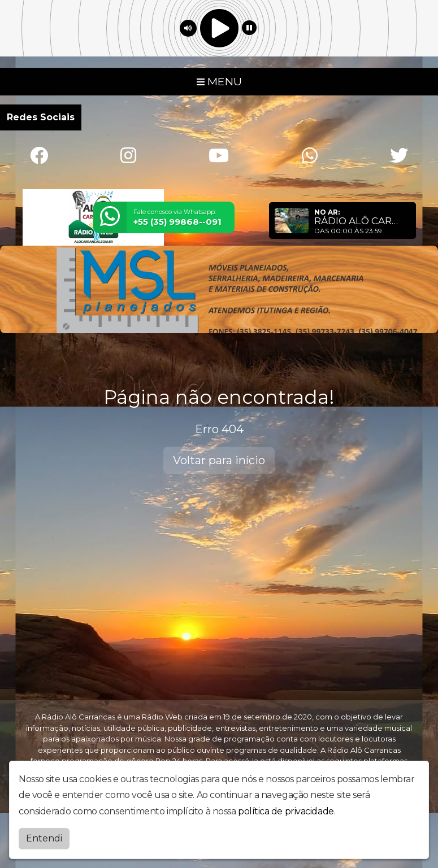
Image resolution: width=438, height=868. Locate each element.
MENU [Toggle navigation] (219, 81)
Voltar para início (219, 460)
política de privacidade (286, 811)
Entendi (44, 838)
